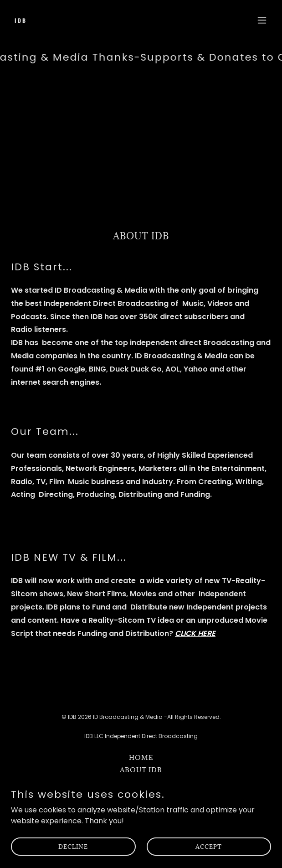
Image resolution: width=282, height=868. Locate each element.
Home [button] (141, 757)
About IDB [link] (141, 770)
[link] (102, 20)
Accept (209, 859)
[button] (262, 20)
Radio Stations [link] (141, 782)
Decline (73, 859)
